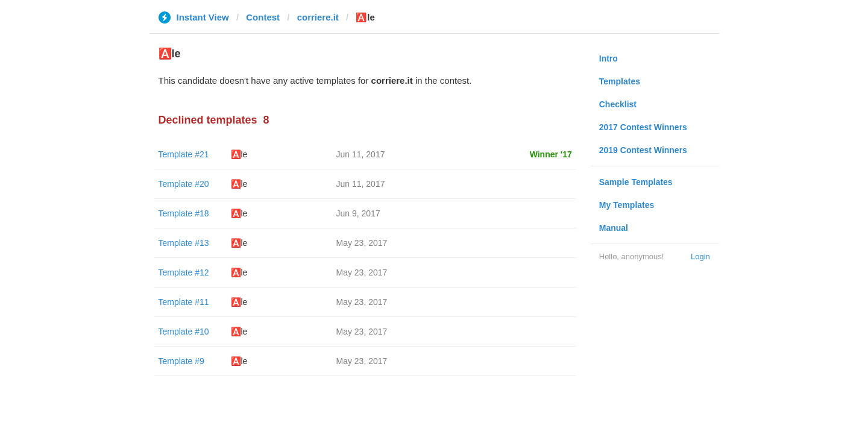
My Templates (627, 205)
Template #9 (181, 361)
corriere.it (318, 17)
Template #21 (184, 154)
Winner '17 (551, 154)
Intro (609, 58)
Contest (263, 17)
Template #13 (184, 243)
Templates (620, 81)
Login (700, 256)
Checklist (618, 104)
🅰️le (239, 154)
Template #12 (184, 272)
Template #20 (184, 184)
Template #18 (184, 213)
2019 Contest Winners (643, 150)
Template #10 (184, 332)
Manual (614, 228)
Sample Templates (636, 182)
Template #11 (184, 302)
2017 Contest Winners (643, 127)
